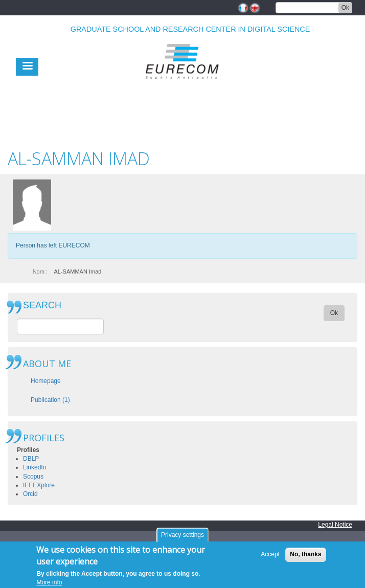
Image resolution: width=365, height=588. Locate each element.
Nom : (40, 272)
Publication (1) (50, 400)
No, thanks (305, 557)
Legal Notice (335, 525)
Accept (270, 557)
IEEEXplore (39, 485)
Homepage (46, 381)
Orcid (30, 494)
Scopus (33, 477)
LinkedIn (35, 467)
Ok (345, 8)
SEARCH (42, 306)
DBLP (31, 459)
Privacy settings (182, 538)
